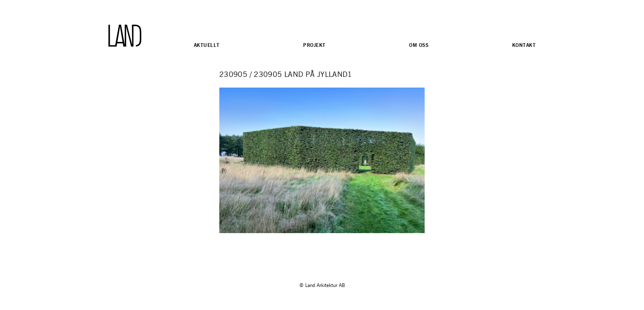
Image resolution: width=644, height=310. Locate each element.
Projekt (314, 45)
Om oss (419, 45)
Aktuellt (207, 45)
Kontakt (524, 45)
